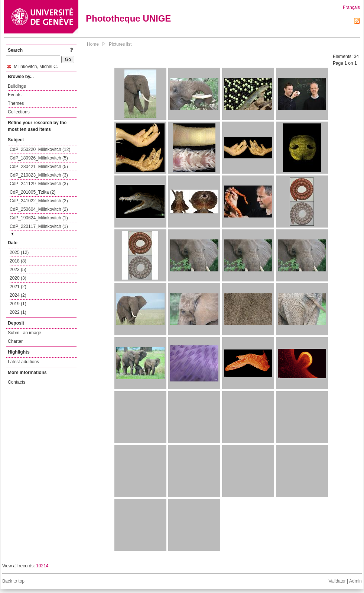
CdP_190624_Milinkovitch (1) (39, 218)
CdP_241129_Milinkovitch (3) (39, 184)
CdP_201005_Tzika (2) (32, 192)
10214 (42, 566)
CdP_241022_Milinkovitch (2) (39, 201)
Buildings (17, 86)
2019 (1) (18, 304)
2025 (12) (19, 252)
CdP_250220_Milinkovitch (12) (40, 149)
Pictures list (120, 44)
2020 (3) (18, 278)
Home (93, 44)
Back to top (13, 581)
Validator (337, 581)
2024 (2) (18, 295)
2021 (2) (18, 287)
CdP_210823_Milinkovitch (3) (39, 175)
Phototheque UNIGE (128, 18)
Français (351, 7)
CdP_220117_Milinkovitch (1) (39, 226)
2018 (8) (18, 261)
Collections (19, 112)
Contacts (17, 382)
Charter (15, 341)
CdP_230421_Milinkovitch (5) (39, 167)
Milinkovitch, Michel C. (33, 67)
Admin (355, 581)
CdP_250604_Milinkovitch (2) (39, 209)
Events (15, 95)
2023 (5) (18, 270)
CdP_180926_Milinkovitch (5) (39, 158)
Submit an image (25, 333)
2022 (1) (18, 312)
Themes (16, 103)
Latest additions (23, 362)
